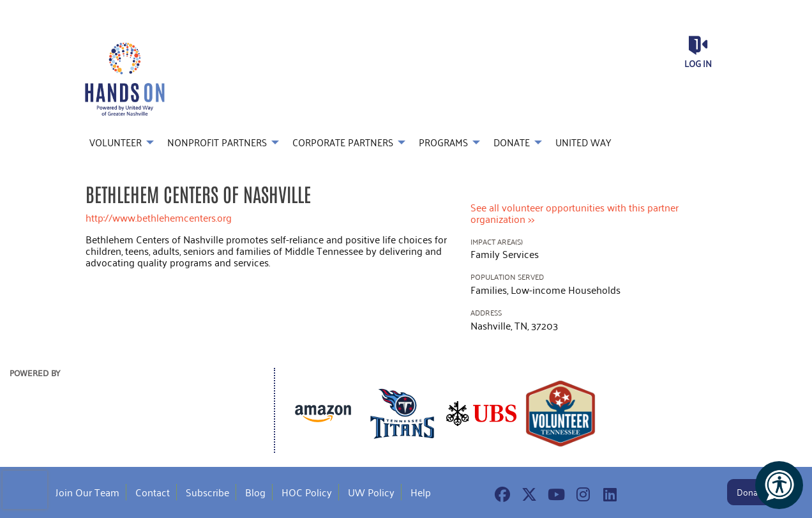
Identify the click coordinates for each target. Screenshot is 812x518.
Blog (255, 492)
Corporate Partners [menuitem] (343, 142)
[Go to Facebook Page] (500, 494)
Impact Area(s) (497, 242)
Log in (698, 64)
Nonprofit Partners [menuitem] (217, 142)
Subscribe (207, 492)
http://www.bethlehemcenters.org (159, 217)
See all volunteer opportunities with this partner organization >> (575, 213)
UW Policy (371, 492)
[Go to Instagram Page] (581, 494)
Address (486, 313)
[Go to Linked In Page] (608, 494)
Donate (751, 492)
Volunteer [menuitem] (116, 142)
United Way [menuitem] (583, 142)
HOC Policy (307, 492)
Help (421, 492)
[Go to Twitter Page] (527, 494)
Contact (153, 492)
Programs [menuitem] (443, 142)
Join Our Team (87, 492)
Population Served (507, 277)
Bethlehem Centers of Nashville (198, 193)
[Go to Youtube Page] (554, 494)
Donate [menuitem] (512, 142)
